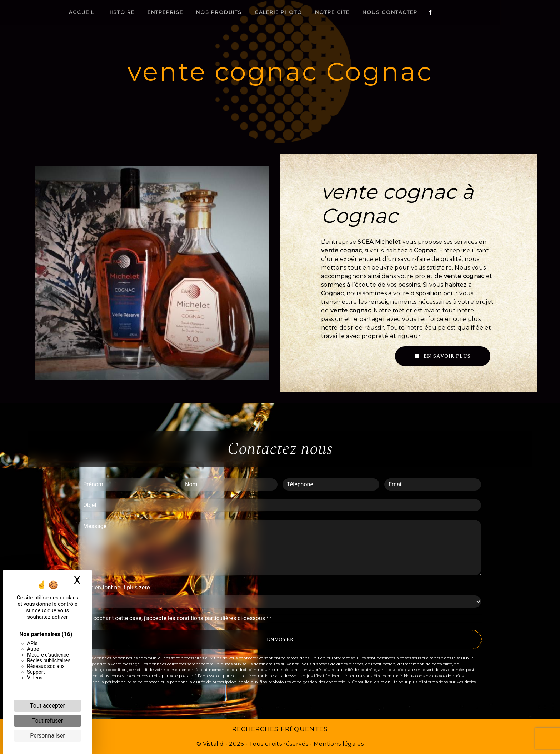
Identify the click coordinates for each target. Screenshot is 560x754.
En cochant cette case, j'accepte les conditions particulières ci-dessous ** (178, 618)
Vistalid (213, 744)
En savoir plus (443, 356)
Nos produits (249, 12)
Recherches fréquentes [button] (280, 729)
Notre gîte (362, 12)
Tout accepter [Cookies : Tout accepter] (47, 706)
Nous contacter (420, 12)
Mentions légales (338, 744)
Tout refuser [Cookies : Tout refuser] (47, 721)
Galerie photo (308, 12)
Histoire (151, 12)
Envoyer (280, 640)
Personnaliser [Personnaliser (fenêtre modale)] (47, 736)
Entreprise (195, 12)
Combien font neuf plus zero (114, 587)
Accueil (112, 12)
